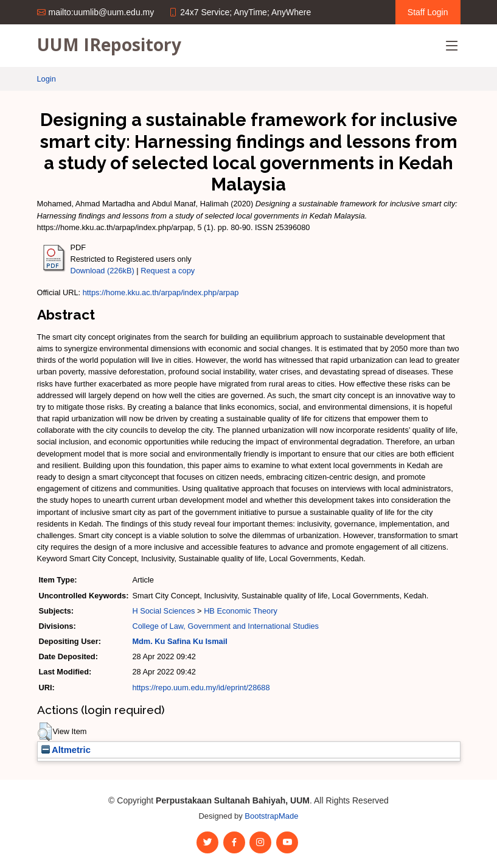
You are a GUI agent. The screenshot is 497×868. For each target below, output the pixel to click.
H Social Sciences (163, 611)
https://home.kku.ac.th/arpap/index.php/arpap (161, 292)
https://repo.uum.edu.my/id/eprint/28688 (201, 688)
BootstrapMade (271, 816)
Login (47, 79)
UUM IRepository (109, 44)
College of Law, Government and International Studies (225, 626)
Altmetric (66, 750)
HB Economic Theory (241, 611)
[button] (45, 732)
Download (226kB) (103, 271)
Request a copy (168, 271)
